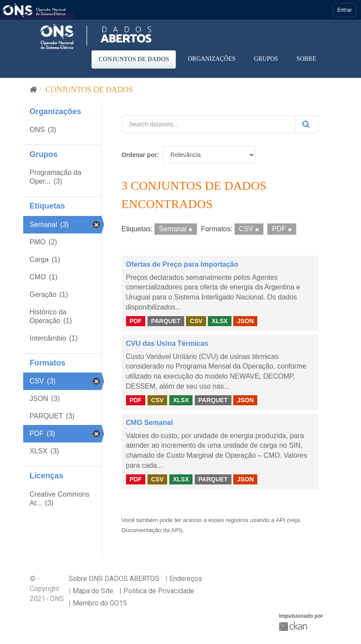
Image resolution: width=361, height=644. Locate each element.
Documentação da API (151, 530)
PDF (136, 321)
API (280, 520)
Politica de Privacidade (159, 591)
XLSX (220, 321)
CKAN (294, 626)
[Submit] (307, 124)
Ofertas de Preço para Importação (182, 264)
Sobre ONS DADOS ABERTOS (114, 579)
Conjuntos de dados (134, 59)
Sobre (306, 59)
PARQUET (166, 321)
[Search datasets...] (209, 124)
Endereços (186, 579)
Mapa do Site (93, 591)
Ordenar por (139, 155)
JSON (245, 321)
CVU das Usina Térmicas (167, 343)
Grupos (266, 59)
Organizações (212, 59)
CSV (196, 321)
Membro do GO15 (100, 603)
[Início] (33, 90)
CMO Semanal (150, 423)
